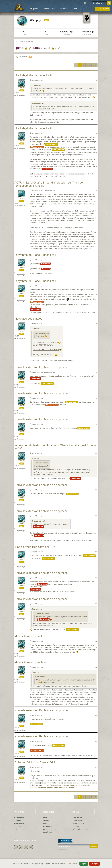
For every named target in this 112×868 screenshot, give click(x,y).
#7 (97, 372)
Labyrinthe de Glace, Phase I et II (35, 255)
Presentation (19, 817)
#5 (97, 286)
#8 (97, 398)
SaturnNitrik (36, 521)
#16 (96, 641)
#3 (97, 191)
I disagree (94, 864)
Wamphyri (22, 88)
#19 (96, 741)
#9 (97, 424)
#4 (97, 260)
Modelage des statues (28, 319)
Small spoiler (52, 144)
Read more (73, 864)
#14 (96, 578)
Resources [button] (49, 9)
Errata (46, 829)
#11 (96, 490)
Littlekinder (39, 333)
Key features (19, 823)
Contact (76, 826)
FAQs (45, 817)
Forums (63, 9)
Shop (75, 9)
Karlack (34, 329)
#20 (96, 767)
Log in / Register (103, 9)
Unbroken (36, 213)
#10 (96, 453)
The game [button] (34, 9)
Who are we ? (78, 817)
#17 (96, 667)
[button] (86, 3)
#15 (96, 604)
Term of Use (77, 820)
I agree (84, 864)
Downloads (48, 826)
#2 (97, 133)
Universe (17, 820)
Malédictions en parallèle (30, 636)
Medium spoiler (37, 147)
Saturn (34, 86)
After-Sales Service (80, 829)
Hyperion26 (35, 104)
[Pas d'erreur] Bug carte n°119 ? (35, 547)
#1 (97, 80)
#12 (96, 516)
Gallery (17, 829)
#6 (97, 323)
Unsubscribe (62, 849)
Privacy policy (78, 823)
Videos (46, 820)
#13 (96, 552)
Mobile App (48, 832)
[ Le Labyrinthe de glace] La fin (34, 75)
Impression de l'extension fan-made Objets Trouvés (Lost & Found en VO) (56, 447)
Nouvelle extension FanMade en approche (41, 367)
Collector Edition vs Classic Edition (36, 762)
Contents (17, 826)
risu (33, 459)
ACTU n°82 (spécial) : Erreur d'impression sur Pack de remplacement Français (49, 184)
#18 (96, 715)
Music (46, 823)
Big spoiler (47, 169)
